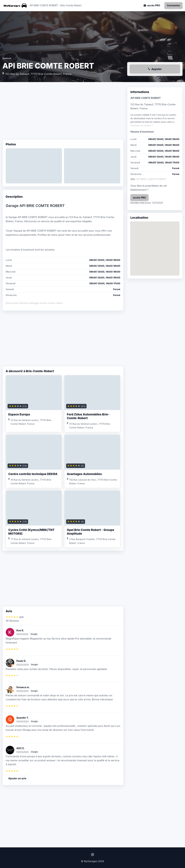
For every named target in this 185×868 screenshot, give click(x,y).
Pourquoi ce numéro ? (142, 125)
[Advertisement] (63, 112)
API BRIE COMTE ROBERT (151, 179)
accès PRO (139, 198)
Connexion (173, 5)
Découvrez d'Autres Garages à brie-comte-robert (34, 303)
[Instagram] (92, 855)
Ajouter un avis (17, 778)
